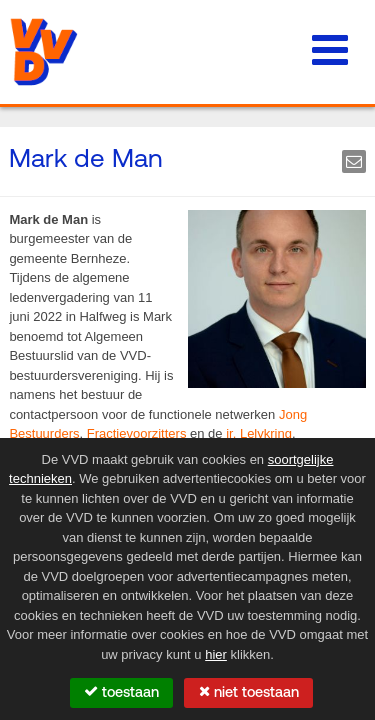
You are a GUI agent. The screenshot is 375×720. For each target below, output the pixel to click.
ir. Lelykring (259, 433)
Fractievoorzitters (137, 433)
